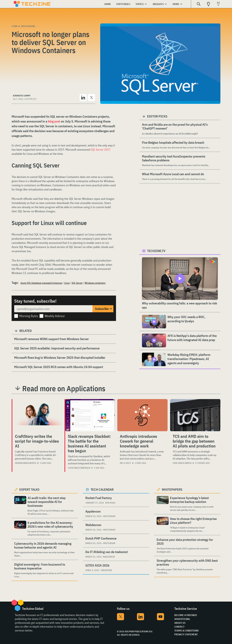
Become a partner (186, 615)
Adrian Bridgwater (26, 463)
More (176, 4)
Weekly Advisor (55, 316)
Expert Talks (29, 489)
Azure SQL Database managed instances (41, 283)
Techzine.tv (156, 251)
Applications (28, 26)
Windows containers (95, 283)
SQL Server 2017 (101, 150)
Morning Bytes (29, 316)
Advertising (182, 619)
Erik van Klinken (182, 463)
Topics (140, 4)
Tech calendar (102, 489)
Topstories (123, 4)
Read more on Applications (64, 388)
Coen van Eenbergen (79, 468)
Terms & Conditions (187, 630)
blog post (54, 121)
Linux (67, 283)
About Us (180, 623)
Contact (179, 627)
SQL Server (77, 283)
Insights (158, 4)
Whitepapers (172, 489)
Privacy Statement (186, 634)
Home (108, 4)
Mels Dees (125, 463)
